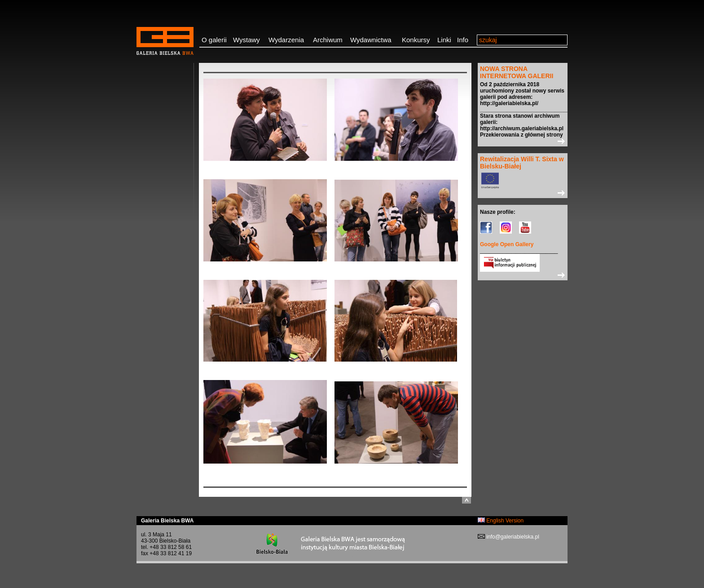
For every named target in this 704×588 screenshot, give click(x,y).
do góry (466, 500)
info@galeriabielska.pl (512, 537)
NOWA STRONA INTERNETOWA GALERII (517, 72)
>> (523, 141)
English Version (501, 521)
